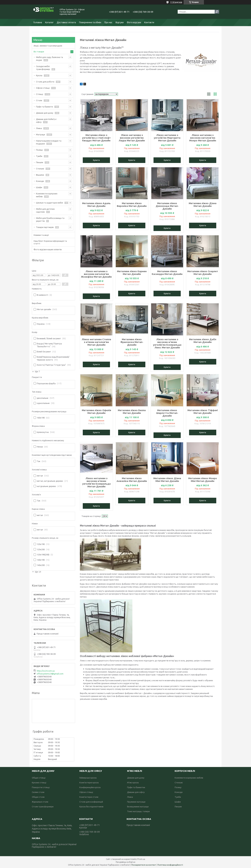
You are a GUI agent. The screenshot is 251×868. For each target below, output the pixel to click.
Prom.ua (141, 859)
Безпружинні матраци (138, 807)
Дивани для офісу (136, 792)
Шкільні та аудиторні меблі (49, 203)
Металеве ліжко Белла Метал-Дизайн (132, 412)
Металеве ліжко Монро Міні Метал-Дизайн (203, 480)
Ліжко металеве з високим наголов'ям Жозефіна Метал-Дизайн (96, 274)
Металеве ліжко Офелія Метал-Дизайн (96, 412)
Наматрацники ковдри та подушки (49, 142)
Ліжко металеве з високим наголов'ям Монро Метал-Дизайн (203, 138)
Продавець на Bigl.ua (125, 862)
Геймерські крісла (88, 778)
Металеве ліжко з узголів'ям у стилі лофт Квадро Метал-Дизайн (96, 138)
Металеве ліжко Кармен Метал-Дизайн (132, 273)
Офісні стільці (43, 88)
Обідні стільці (39, 778)
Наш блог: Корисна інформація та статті (50, 242)
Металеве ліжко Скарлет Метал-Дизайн (203, 273)
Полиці (39, 150)
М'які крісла (133, 783)
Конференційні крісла (90, 787)
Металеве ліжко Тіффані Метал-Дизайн (203, 412)
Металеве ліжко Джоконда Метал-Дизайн (167, 206)
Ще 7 (37, 371)
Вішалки (40, 175)
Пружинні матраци (136, 802)
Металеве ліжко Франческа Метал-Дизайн (132, 342)
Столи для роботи (45, 82)
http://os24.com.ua (46, 671)
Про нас (108, 22)
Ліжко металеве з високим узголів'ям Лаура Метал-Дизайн (132, 138)
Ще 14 (38, 572)
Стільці (40, 94)
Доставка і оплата (66, 22)
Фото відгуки (134, 22)
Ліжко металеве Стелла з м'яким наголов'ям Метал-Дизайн (96, 342)
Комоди (40, 181)
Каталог (49, 22)
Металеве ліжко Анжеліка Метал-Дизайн (132, 480)
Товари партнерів (45, 227)
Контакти (149, 22)
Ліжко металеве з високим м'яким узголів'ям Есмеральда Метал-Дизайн (96, 482)
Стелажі (40, 169)
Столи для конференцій (91, 802)
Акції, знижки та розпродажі (48, 46)
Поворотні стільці (41, 787)
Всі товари (39, 52)
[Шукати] (217, 12)
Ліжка (39, 128)
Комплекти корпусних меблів (47, 195)
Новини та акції (41, 235)
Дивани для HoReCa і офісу (46, 121)
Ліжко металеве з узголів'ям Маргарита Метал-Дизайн (167, 138)
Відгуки (120, 22)
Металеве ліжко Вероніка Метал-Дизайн (132, 205)
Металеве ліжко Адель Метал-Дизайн (96, 205)
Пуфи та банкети (44, 107)
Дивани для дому (45, 113)
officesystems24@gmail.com (50, 674)
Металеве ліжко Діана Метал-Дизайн (203, 205)
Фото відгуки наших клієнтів (48, 249)
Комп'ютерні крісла (89, 783)
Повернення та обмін (90, 22)
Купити (96, 160)
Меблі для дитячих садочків (45, 210)
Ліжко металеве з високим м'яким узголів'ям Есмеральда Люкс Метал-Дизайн (167, 343)
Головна (38, 22)
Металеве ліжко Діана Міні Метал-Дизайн (167, 480)
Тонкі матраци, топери (138, 811)
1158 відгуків (176, 2)
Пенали (40, 162)
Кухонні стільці (39, 783)
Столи (39, 100)
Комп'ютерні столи (89, 797)
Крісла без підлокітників (91, 807)
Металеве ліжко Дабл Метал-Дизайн (203, 341)
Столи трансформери (43, 807)
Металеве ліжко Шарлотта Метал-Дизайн (167, 413)
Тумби (39, 156)
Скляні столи (38, 792)
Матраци (40, 134)
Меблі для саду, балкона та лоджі (49, 59)
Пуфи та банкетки (136, 787)
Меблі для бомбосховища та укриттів (50, 219)
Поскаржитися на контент (144, 865)
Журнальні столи (40, 802)
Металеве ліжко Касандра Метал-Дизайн (167, 273)
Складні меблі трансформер (43, 68)
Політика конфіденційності (170, 865)
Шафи (39, 187)
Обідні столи (38, 797)
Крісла (39, 75)
